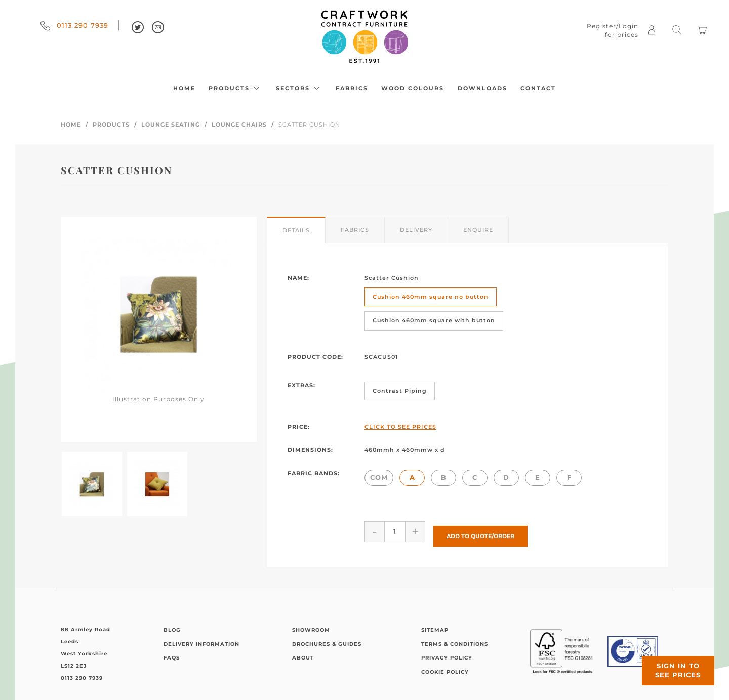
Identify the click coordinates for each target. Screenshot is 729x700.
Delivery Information (201, 639)
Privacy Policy (447, 653)
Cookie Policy (445, 667)
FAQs (172, 653)
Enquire (478, 230)
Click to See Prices (400, 427)
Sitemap (435, 625)
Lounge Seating (171, 125)
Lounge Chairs (239, 125)
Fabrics (352, 88)
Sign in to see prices (668, 661)
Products (235, 88)
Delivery (416, 230)
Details (296, 230)
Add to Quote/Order (480, 531)
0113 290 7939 (74, 25)
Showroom (311, 625)
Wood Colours (413, 88)
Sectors (299, 88)
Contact (538, 88)
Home (184, 88)
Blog (172, 625)
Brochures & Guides (327, 639)
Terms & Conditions (455, 639)
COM (379, 477)
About (303, 653)
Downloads (482, 88)
